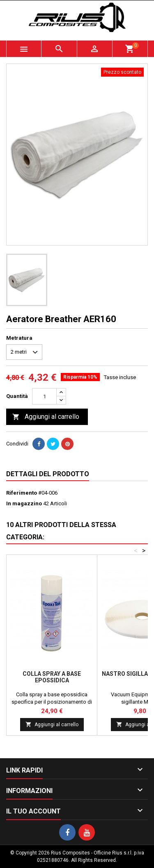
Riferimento (22, 493)
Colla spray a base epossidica (52, 677)
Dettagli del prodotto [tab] (48, 474)
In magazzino (24, 503)
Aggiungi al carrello (46, 417)
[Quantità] (44, 396)
